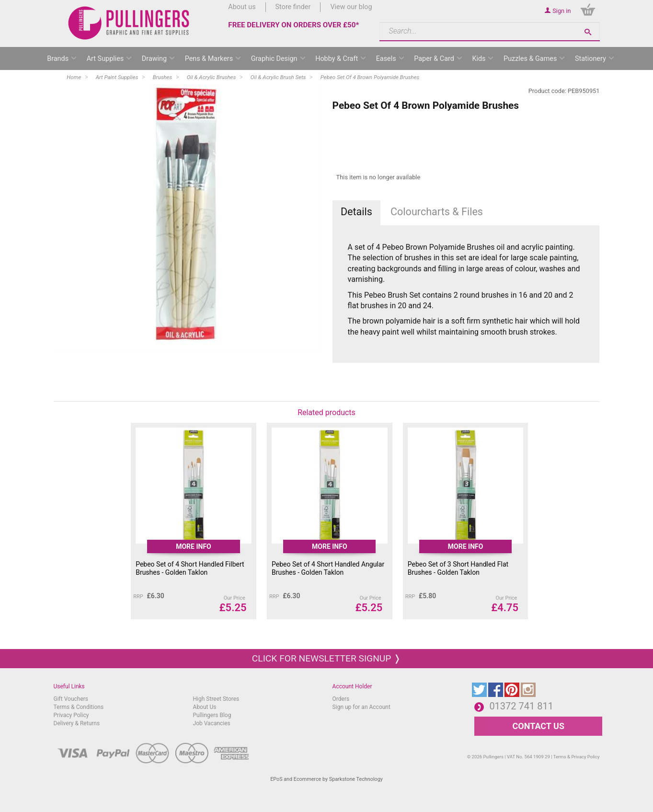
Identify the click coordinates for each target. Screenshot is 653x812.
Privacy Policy (71, 715)
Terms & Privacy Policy (577, 757)
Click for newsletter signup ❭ (326, 658)
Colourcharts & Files (437, 212)
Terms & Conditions (79, 707)
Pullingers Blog (212, 715)
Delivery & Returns (77, 723)
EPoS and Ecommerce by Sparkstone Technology (326, 779)
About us (242, 7)
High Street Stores (216, 699)
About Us (205, 707)
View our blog (351, 7)
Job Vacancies (212, 723)
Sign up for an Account (361, 707)
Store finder (293, 7)
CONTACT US (538, 726)
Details (356, 212)
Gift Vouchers (71, 699)
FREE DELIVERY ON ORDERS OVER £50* (293, 25)
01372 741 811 (521, 706)
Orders (341, 699)
